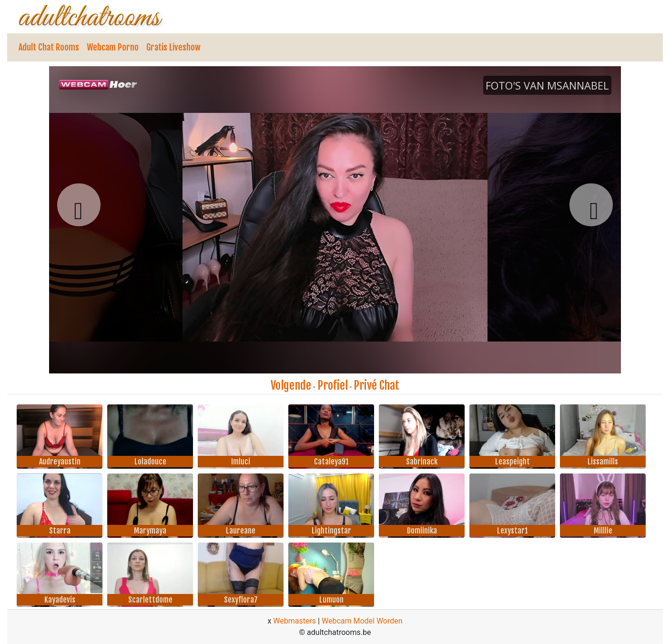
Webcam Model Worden (362, 621)
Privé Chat (376, 385)
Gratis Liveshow (173, 47)
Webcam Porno (113, 47)
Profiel (333, 385)
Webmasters (294, 621)
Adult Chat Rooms (49, 47)
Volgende (291, 385)
